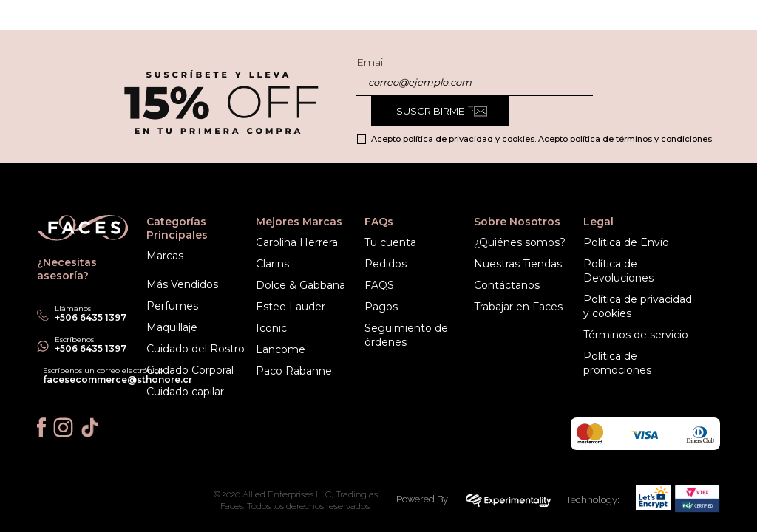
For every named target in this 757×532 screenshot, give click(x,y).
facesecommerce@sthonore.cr (118, 379)
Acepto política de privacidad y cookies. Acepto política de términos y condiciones (542, 139)
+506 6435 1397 (91, 348)
